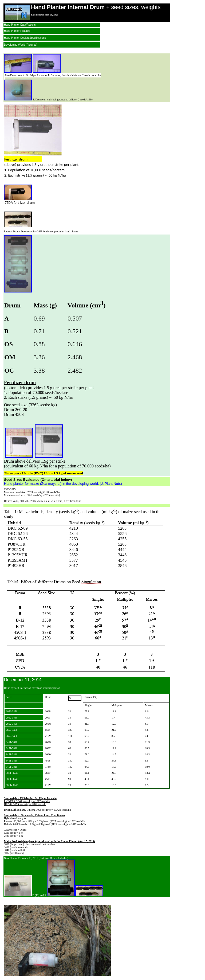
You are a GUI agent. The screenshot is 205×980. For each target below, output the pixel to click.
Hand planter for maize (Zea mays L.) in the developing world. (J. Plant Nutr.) (63, 484)
